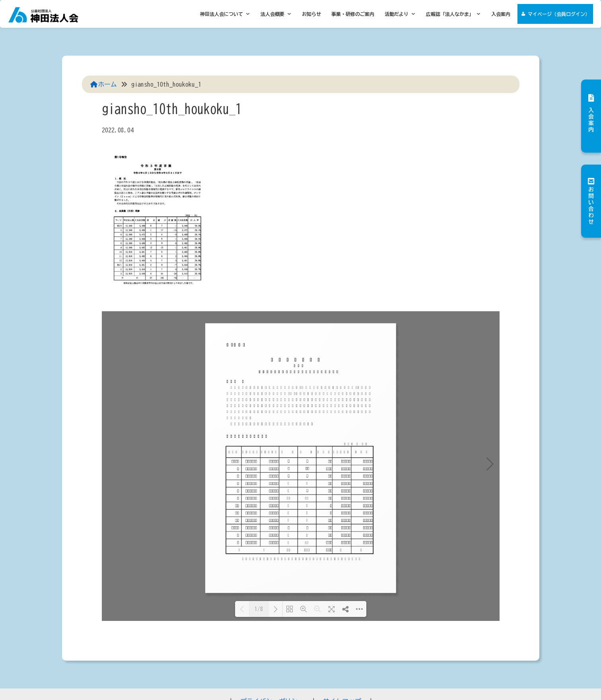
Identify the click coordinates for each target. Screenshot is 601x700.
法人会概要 (276, 14)
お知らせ (311, 14)
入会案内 (501, 14)
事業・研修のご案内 (353, 14)
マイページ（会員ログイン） (559, 14)
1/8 (259, 609)
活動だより (400, 14)
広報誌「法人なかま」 (453, 14)
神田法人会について (225, 14)
